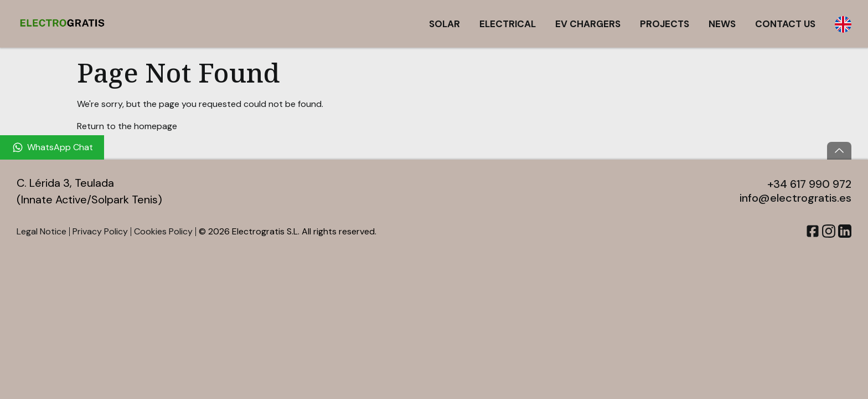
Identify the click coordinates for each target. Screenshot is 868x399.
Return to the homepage (127, 126)
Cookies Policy (163, 231)
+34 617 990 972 (809, 184)
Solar (445, 24)
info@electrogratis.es (795, 198)
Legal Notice (42, 231)
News (722, 24)
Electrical (508, 24)
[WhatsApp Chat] (52, 147)
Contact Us (785, 24)
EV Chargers (588, 24)
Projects (665, 24)
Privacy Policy (100, 231)
